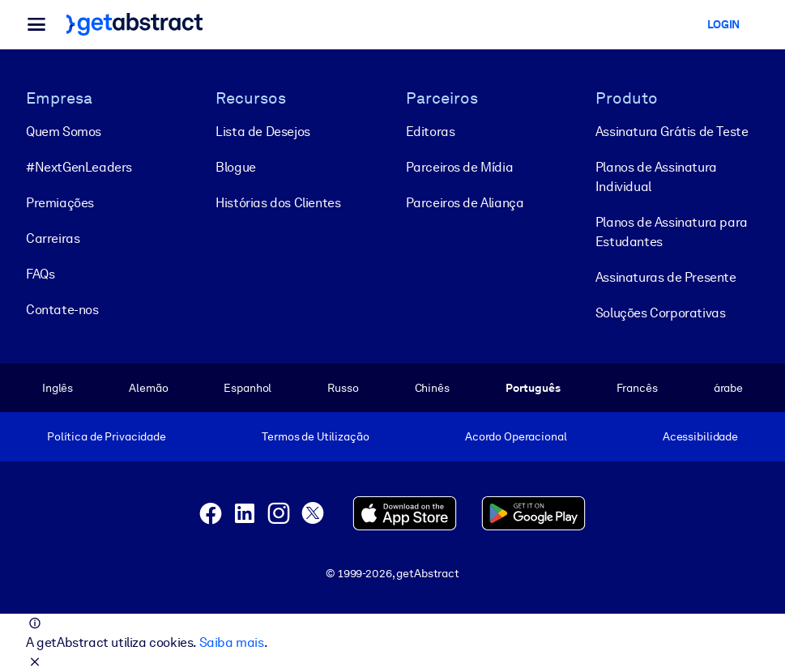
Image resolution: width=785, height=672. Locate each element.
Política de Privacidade (107, 436)
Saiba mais (232, 642)
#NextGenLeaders (79, 167)
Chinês (432, 388)
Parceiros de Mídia (460, 167)
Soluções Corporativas (661, 313)
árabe (728, 388)
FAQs (40, 274)
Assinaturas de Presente (666, 277)
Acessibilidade (700, 436)
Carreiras (53, 238)
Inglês (58, 388)
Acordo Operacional (516, 436)
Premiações (60, 203)
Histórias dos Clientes (278, 203)
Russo (343, 388)
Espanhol (247, 388)
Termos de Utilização (315, 436)
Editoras (431, 132)
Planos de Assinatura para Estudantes (672, 232)
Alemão (148, 388)
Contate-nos (62, 310)
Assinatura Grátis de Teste (672, 132)
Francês (637, 388)
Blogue (236, 167)
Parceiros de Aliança (465, 203)
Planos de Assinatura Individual (656, 177)
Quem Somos (64, 132)
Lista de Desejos (263, 132)
